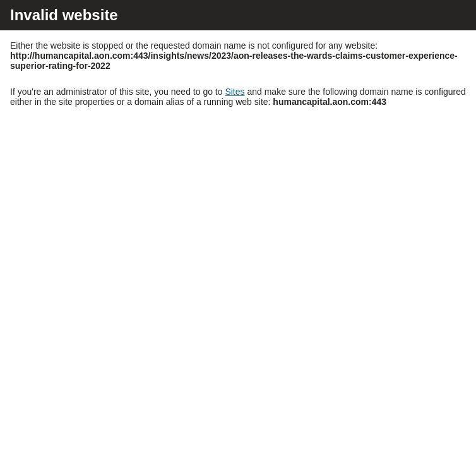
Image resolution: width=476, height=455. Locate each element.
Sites (235, 92)
